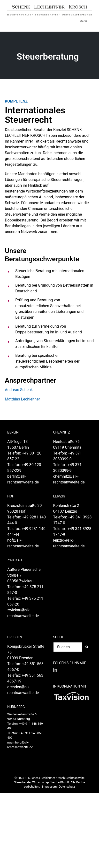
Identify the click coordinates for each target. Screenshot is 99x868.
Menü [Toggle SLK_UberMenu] (80, 21)
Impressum (49, 787)
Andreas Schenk (19, 390)
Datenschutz (67, 787)
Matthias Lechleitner (22, 399)
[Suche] (87, 647)
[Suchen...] (68, 647)
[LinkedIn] (55, 670)
